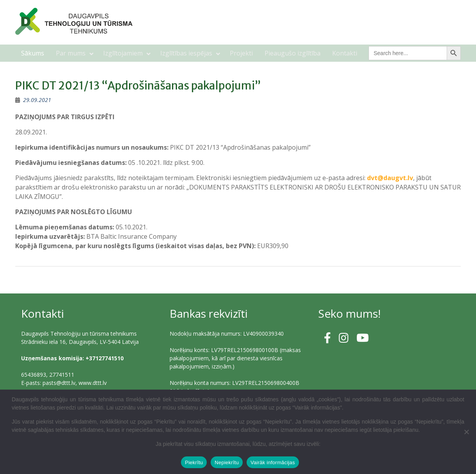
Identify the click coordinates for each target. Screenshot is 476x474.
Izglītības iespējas (186, 53)
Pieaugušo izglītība (293, 53)
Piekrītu (194, 462)
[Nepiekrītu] (466, 432)
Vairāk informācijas (273, 462)
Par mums (71, 53)
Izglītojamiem (123, 53)
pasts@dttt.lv (59, 383)
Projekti (241, 53)
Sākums (33, 53)
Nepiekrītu (227, 462)
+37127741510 (105, 358)
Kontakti (345, 53)
